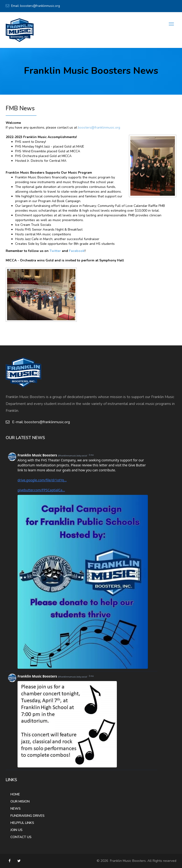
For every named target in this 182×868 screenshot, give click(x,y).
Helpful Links (22, 823)
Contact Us (21, 837)
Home (15, 794)
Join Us (16, 830)
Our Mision (20, 801)
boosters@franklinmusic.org (40, 6)
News (16, 809)
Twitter (55, 251)
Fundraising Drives (27, 816)
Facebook (77, 251)
